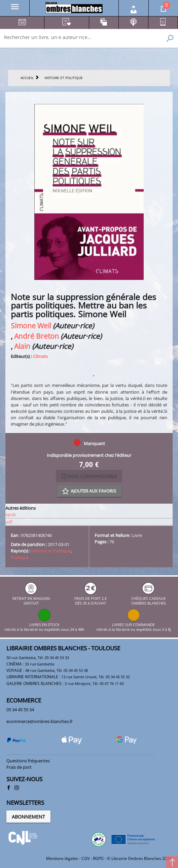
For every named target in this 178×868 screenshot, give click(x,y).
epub (11, 514)
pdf (9, 522)
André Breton (37, 336)
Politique (20, 557)
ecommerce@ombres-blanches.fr (40, 721)
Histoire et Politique (51, 551)
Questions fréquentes (28, 761)
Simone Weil (31, 325)
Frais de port (19, 767)
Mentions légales (62, 858)
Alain (22, 346)
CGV (85, 858)
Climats (40, 356)
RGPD (98, 858)
